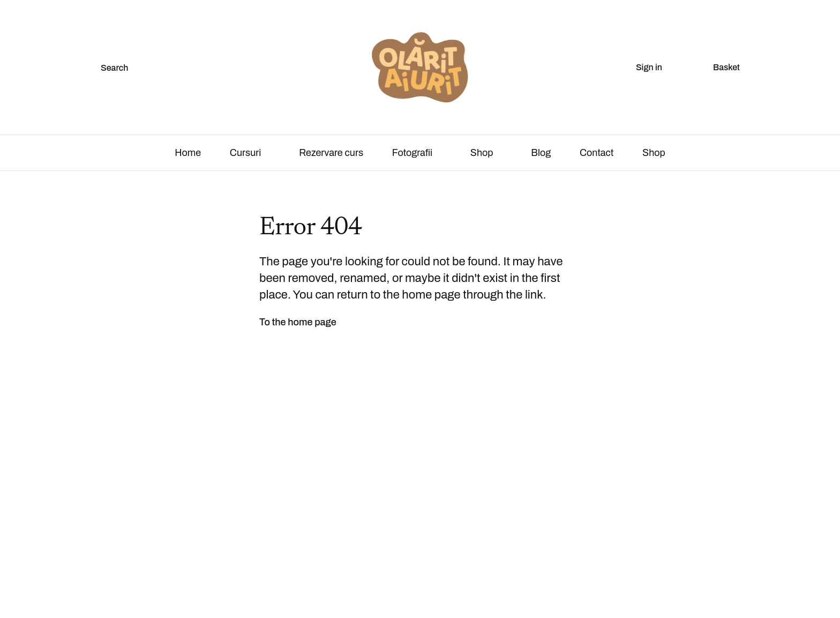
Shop (482, 153)
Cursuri (246, 153)
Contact (597, 153)
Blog (541, 153)
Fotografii (412, 153)
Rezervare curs (331, 153)
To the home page (298, 322)
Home (188, 153)
